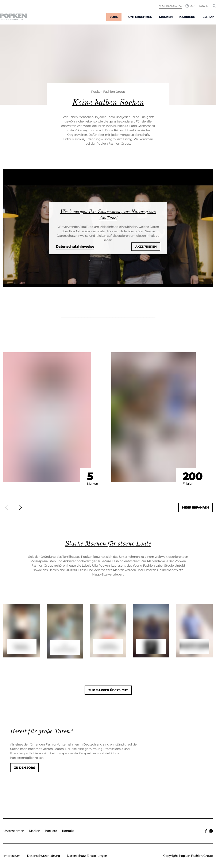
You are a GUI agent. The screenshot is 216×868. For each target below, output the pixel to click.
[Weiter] (20, 507)
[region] (108, 429)
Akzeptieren (146, 247)
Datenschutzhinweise (75, 247)
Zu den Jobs (24, 768)
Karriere (187, 17)
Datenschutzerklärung (44, 856)
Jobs (114, 17)
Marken (166, 17)
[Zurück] (7, 507)
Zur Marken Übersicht (108, 690)
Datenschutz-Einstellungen (87, 856)
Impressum (12, 856)
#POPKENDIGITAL (170, 6)
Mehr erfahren (195, 507)
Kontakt (209, 17)
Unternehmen (140, 17)
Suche (204, 6)
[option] (56, 417)
